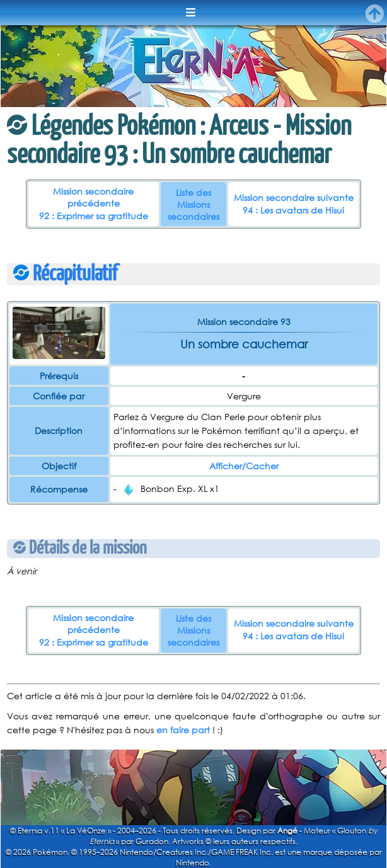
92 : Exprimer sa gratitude (94, 216)
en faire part (183, 730)
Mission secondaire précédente (93, 197)
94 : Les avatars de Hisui (293, 210)
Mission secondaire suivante (294, 197)
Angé (287, 831)
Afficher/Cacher (244, 466)
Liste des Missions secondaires (193, 204)
